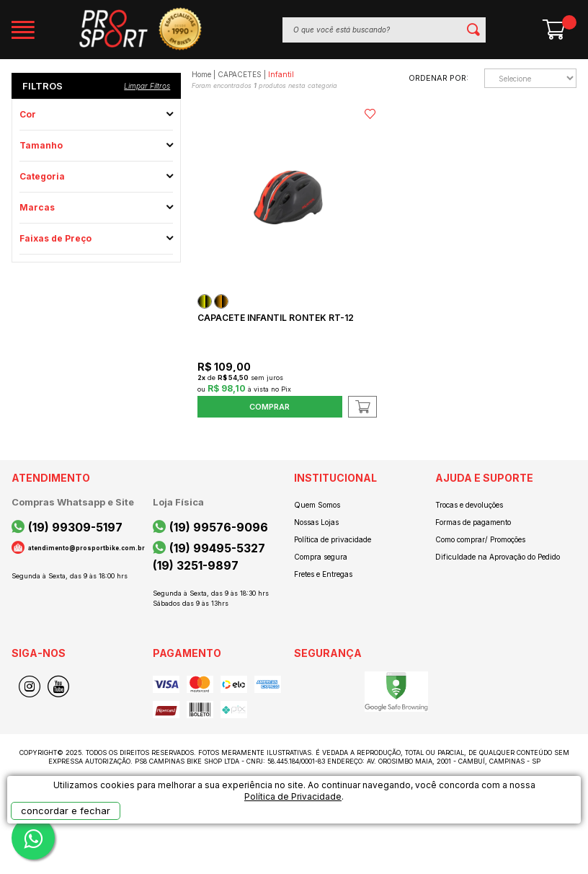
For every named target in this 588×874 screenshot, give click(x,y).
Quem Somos (317, 505)
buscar (473, 30)
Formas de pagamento (473, 522)
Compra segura (321, 557)
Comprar (269, 407)
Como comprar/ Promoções (480, 539)
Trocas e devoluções (469, 505)
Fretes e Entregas (323, 574)
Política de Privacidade (293, 796)
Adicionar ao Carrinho (362, 407)
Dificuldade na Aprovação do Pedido (498, 557)
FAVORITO (370, 114)
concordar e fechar (66, 811)
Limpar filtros (147, 86)
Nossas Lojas (316, 522)
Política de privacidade (333, 539)
